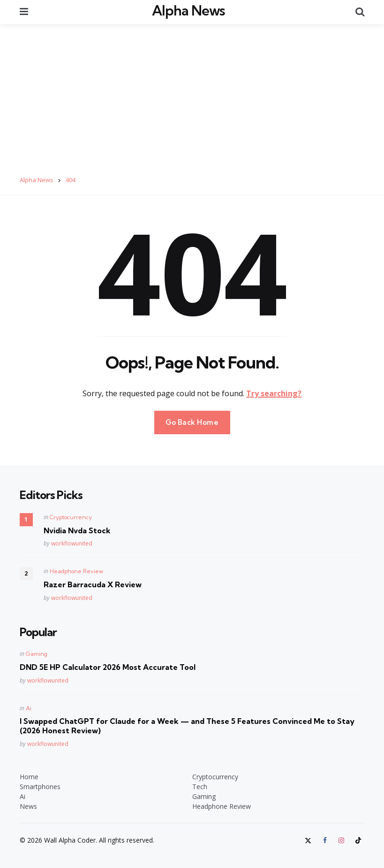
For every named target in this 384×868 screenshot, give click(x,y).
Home (29, 776)
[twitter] (309, 839)
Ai (29, 707)
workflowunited (72, 542)
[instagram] (341, 839)
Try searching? (274, 392)
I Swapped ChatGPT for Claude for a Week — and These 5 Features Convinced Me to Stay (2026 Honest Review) (187, 725)
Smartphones (40, 786)
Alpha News (188, 10)
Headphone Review (76, 570)
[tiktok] (358, 839)
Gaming (37, 653)
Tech (200, 786)
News (28, 805)
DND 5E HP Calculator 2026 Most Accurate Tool (108, 666)
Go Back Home (192, 421)
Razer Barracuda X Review (93, 584)
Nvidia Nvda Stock (77, 529)
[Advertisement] (192, 93)
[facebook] (325, 839)
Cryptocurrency (71, 516)
